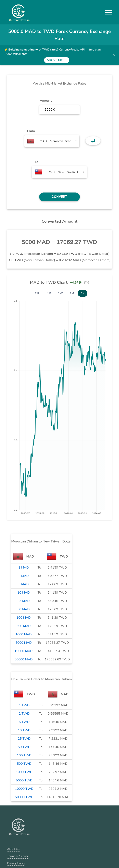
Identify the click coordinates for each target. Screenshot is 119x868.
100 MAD (24, 618)
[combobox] (52, 141)
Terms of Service (18, 856)
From (31, 131)
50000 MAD (23, 659)
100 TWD (24, 755)
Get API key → (57, 60)
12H (38, 293)
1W (61, 293)
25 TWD (24, 739)
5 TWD (24, 722)
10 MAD (24, 593)
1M (72, 293)
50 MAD (24, 609)
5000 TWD (24, 780)
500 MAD (24, 626)
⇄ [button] (93, 141)
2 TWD (24, 714)
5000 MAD (24, 643)
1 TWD (24, 705)
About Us (13, 849)
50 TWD (24, 747)
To (37, 162)
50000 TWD (24, 797)
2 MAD (23, 576)
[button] (109, 12)
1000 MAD (24, 634)
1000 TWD (24, 772)
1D (49, 293)
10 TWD (24, 730)
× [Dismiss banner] (114, 55)
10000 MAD (23, 651)
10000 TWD (24, 789)
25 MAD (24, 601)
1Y (83, 293)
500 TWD (24, 764)
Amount (46, 101)
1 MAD (23, 568)
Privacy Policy (16, 863)
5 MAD (23, 584)
